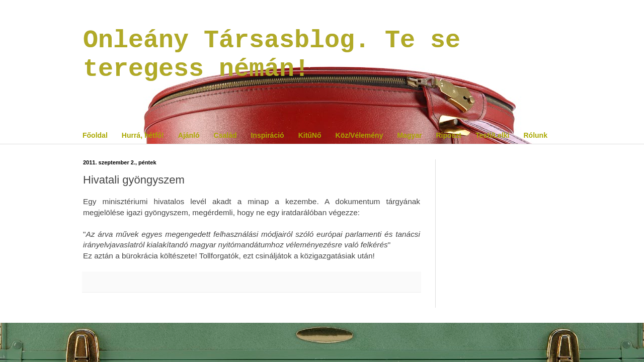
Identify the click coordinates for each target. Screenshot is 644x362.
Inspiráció (267, 135)
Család (225, 135)
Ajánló (189, 135)
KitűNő (310, 135)
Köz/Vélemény (359, 135)
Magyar (409, 135)
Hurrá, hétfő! (143, 135)
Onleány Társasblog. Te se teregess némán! (272, 55)
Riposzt (449, 135)
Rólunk (535, 135)
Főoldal (95, 135)
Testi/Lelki (492, 135)
